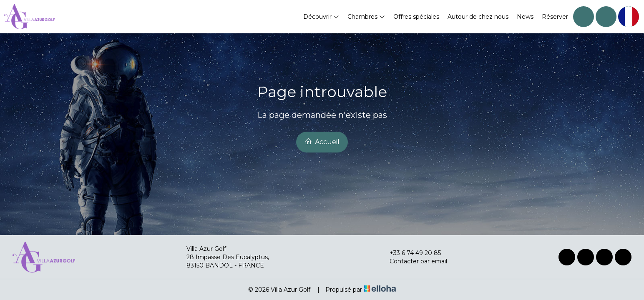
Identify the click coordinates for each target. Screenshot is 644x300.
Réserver (555, 17)
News (525, 17)
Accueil (322, 142)
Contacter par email (414, 261)
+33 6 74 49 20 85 (410, 253)
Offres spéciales (416, 17)
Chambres (366, 17)
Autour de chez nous (478, 17)
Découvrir (321, 17)
